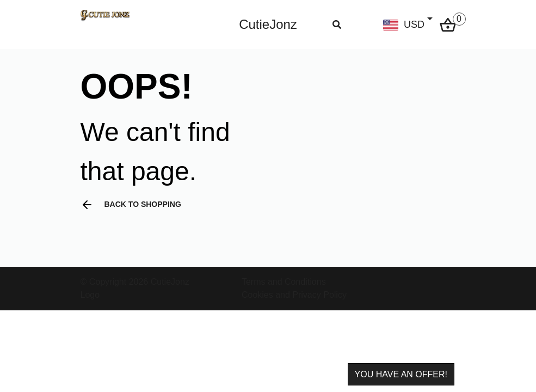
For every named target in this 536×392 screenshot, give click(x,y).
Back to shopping (131, 205)
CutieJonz (268, 24)
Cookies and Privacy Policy (294, 295)
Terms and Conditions (284, 282)
